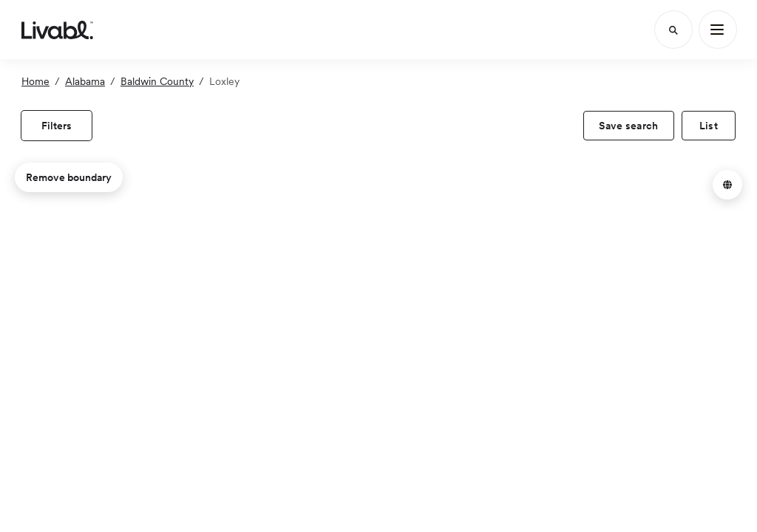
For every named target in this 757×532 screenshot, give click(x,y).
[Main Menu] (718, 30)
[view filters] (57, 126)
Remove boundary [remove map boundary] (69, 177)
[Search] (673, 30)
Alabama (85, 81)
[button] (727, 185)
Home (35, 81)
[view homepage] (57, 30)
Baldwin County (157, 81)
